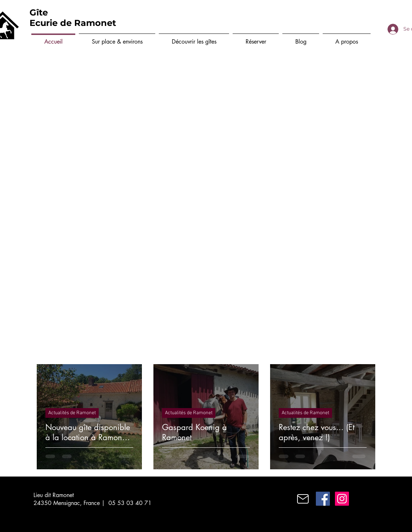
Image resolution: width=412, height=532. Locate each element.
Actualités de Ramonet (72, 413)
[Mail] (303, 499)
